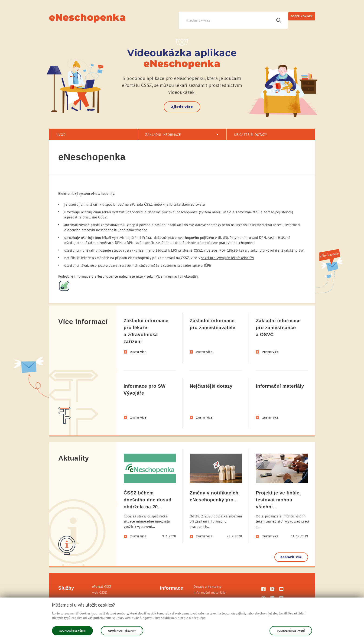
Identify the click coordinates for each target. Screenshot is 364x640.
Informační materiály (210, 592)
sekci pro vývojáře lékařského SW (277, 250)
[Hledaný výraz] (224, 20)
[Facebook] (264, 590)
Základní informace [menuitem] (163, 135)
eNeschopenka (87, 17)
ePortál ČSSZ (102, 587)
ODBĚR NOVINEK (302, 16)
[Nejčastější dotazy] (216, 403)
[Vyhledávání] (279, 20)
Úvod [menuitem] (61, 135)
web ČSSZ (100, 592)
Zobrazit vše (291, 557)
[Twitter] (272, 590)
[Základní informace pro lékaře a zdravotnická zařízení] (150, 338)
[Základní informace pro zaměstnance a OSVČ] (282, 338)
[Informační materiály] (282, 403)
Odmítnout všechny (122, 631)
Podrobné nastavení (291, 631)
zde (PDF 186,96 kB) (228, 250)
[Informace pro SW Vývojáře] (150, 403)
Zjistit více (182, 107)
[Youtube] (281, 590)
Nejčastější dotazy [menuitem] (251, 135)
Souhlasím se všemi (72, 631)
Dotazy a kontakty (208, 587)
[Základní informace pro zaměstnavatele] (216, 338)
